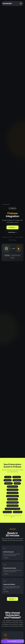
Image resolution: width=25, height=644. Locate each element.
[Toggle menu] (21, 4)
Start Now (12, 599)
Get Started (12, 227)
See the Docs (12, 232)
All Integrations (6, 204)
